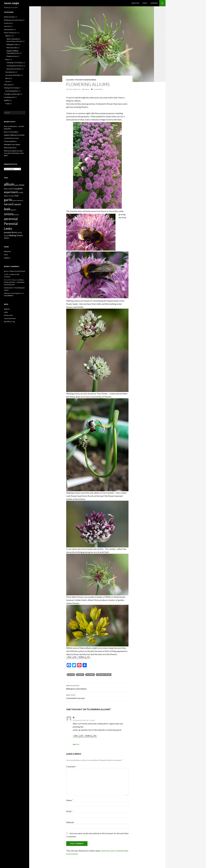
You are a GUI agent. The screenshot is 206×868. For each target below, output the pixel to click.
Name (70, 800)
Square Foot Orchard (18, 271)
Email (69, 811)
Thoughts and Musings (85, 80)
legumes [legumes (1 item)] (14, 210)
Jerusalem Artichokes (13, 75)
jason (87, 89)
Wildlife (7, 100)
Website (70, 822)
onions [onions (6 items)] (9, 214)
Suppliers (154, 3)
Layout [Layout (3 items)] (17, 204)
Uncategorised (9, 97)
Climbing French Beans (15, 63)
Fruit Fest (7, 23)
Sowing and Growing (11, 88)
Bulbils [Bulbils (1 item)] (11, 189)
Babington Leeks (12, 44)
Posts (145, 3)
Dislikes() (84, 657)
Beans (7, 59)
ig (74, 717)
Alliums (70, 80)
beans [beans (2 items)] (22, 185)
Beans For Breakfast (11, 132)
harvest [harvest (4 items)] (9, 204)
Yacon (7, 81)
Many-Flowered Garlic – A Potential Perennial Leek (14, 282)
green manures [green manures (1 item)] (18, 200)
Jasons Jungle (11, 3)
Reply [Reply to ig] (77, 744)
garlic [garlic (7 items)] (8, 200)
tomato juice (8, 288)
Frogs (7, 104)
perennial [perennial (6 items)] (11, 219)
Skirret (8, 78)
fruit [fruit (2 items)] (17, 196)
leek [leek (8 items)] (7, 209)
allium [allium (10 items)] (9, 184)
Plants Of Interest (10, 33)
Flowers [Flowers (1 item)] (7, 196)
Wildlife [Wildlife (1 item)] (7, 238)
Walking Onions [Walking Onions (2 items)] (16, 235)
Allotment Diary (9, 17)
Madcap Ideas (9, 29)
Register (7, 309)
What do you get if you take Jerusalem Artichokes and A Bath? (14, 153)
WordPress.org (9, 322)
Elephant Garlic (12, 56)
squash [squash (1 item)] (6, 236)
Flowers (90, 675)
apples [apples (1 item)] (17, 185)
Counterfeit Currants (97, 696)
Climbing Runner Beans (15, 66)
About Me (135, 3)
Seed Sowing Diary (12, 91)
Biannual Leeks (12, 48)
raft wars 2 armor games (12, 293)
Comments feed (10, 318)
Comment (71, 766)
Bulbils (80, 675)
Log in (6, 312)
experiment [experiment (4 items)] (11, 192)
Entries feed (8, 315)
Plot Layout (8, 85)
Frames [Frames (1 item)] (12, 196)
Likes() (72, 657)
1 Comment (98, 89)
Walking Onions (104, 675)
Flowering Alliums (10, 141)
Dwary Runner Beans (14, 69)
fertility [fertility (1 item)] (21, 193)
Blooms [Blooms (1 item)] (6, 189)
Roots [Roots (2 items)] (14, 232)
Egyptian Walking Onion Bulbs (14, 135)
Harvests (7, 26)
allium (71, 675)
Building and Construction (13, 20)
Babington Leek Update (97, 687)
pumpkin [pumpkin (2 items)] (8, 232)
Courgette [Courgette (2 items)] (18, 189)
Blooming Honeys (10, 148)
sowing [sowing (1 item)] (20, 233)
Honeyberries (10, 72)
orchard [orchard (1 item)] (16, 215)
